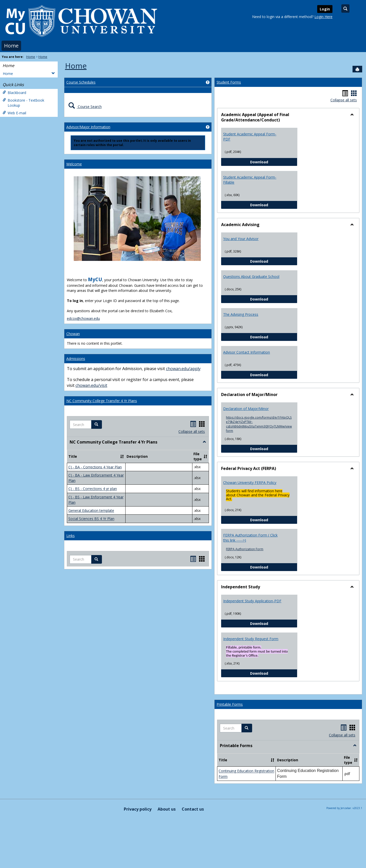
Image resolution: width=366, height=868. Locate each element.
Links (71, 536)
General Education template (91, 510)
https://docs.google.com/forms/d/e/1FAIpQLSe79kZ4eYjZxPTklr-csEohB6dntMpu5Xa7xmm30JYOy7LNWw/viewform (259, 424)
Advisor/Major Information (88, 127)
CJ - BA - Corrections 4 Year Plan (95, 467)
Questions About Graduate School (251, 277)
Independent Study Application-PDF (252, 601)
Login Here (323, 17)
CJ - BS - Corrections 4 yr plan (93, 489)
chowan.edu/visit (91, 385)
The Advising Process (241, 314)
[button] (97, 424)
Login (325, 9)
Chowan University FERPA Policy (250, 483)
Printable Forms (230, 704)
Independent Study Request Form (251, 639)
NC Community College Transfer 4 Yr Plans (102, 401)
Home (11, 46)
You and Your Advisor (241, 239)
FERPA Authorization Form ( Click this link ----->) (250, 538)
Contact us (193, 809)
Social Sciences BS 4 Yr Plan (91, 519)
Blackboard (14, 93)
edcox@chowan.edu (83, 318)
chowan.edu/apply (183, 369)
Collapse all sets (192, 431)
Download (274, 162)
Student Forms (229, 82)
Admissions (76, 359)
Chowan (73, 334)
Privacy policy (138, 809)
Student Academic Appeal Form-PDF (250, 137)
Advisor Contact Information (247, 352)
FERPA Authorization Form (245, 549)
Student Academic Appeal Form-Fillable (250, 180)
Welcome (74, 164)
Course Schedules (81, 82)
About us (167, 809)
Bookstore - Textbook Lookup (23, 103)
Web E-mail (14, 113)
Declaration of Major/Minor (246, 409)
